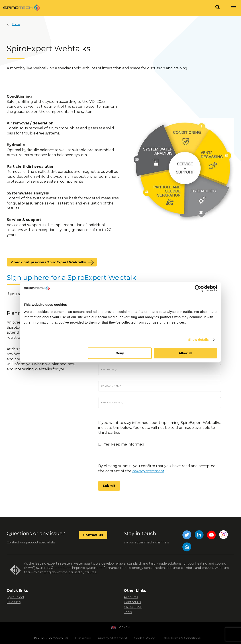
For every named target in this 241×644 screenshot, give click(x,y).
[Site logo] (22, 8)
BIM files (14, 602)
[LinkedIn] (199, 536)
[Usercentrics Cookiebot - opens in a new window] (198, 288)
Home (16, 24)
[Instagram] (224, 536)
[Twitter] (187, 536)
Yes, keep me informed (124, 444)
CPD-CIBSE (133, 607)
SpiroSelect (15, 597)
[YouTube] (211, 536)
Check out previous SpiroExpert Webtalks (49, 262)
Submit (109, 486)
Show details (199, 340)
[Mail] (187, 548)
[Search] (218, 8)
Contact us (93, 535)
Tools (128, 612)
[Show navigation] (233, 8)
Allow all (185, 353)
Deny (120, 353)
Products (131, 597)
